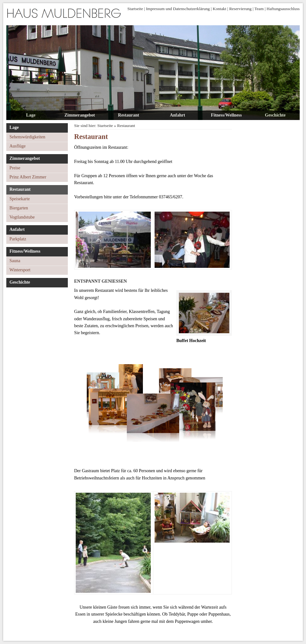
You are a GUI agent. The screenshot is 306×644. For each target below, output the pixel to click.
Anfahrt (177, 115)
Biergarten (19, 208)
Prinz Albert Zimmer (28, 177)
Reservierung (240, 9)
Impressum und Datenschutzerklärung (178, 9)
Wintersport (20, 270)
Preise (15, 168)
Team (259, 9)
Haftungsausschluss (283, 9)
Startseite (135, 9)
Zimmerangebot (79, 115)
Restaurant (129, 115)
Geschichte (275, 115)
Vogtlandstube (22, 217)
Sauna (15, 261)
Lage (31, 115)
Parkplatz (18, 239)
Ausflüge (18, 146)
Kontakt (219, 9)
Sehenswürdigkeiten (27, 137)
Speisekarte (20, 199)
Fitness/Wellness (226, 115)
